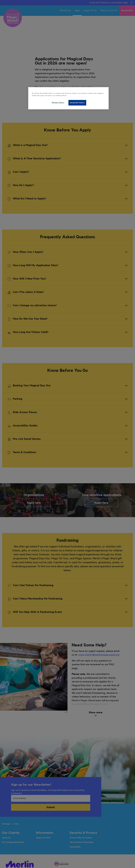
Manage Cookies (58, 103)
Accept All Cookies (77, 103)
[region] (68, 98)
